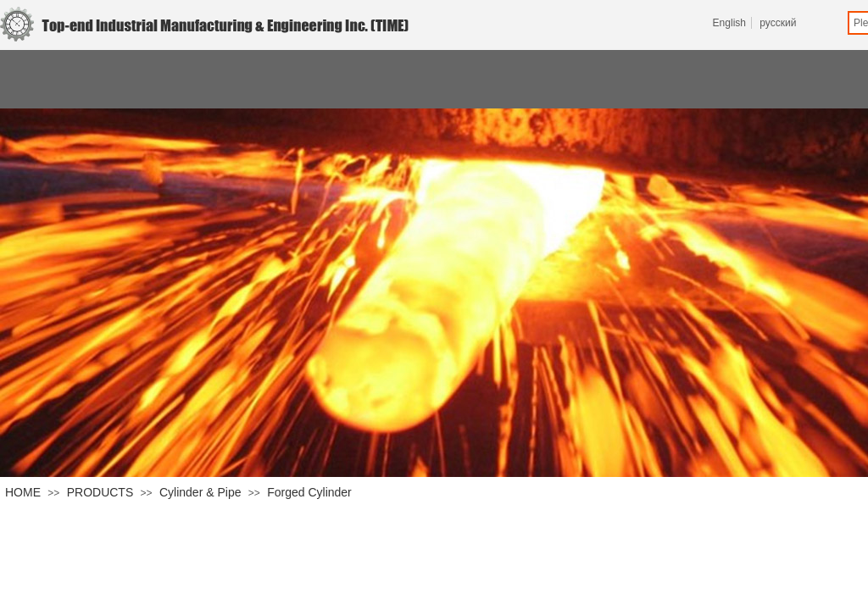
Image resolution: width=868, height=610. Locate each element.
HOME (23, 492)
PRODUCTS (100, 492)
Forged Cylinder (309, 492)
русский (778, 23)
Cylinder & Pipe (200, 492)
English (729, 23)
